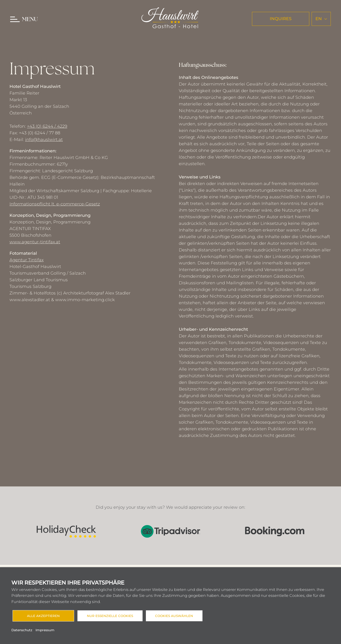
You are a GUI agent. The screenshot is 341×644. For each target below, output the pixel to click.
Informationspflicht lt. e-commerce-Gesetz (55, 204)
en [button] (321, 19)
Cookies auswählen (174, 616)
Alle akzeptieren (43, 616)
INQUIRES (281, 19)
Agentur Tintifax (27, 260)
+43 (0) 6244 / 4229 (47, 126)
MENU (30, 20)
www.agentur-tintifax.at (35, 242)
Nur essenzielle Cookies (110, 616)
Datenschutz (22, 630)
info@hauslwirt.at (44, 140)
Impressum (45, 630)
